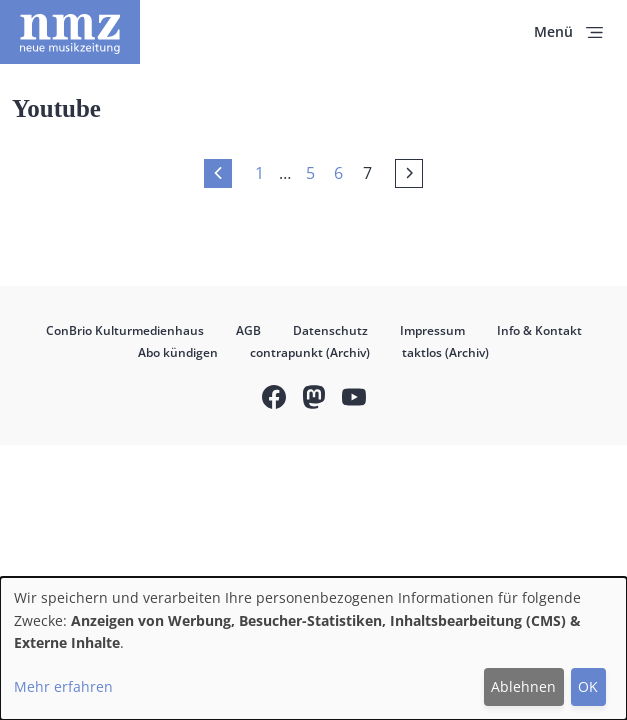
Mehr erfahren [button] (63, 686)
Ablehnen (523, 686)
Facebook (274, 399)
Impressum (432, 330)
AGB (248, 330)
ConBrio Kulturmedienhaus (125, 330)
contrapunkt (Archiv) (310, 352)
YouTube (354, 399)
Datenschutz (330, 330)
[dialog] (313, 648)
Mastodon (314, 399)
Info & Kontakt (539, 330)
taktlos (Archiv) (445, 352)
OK (588, 686)
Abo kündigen (178, 352)
